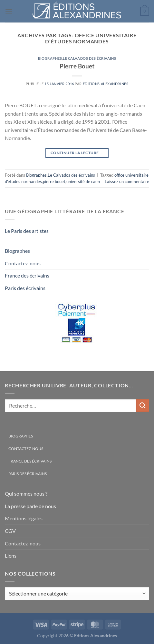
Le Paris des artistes (27, 231)
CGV (10, 531)
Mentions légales (24, 518)
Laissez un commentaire (127, 181)
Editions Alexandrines (106, 84)
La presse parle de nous (30, 506)
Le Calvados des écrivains (89, 58)
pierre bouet (54, 181)
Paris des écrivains (25, 288)
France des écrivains (27, 275)
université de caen (83, 181)
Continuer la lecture (77, 153)
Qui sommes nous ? (26, 494)
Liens (11, 556)
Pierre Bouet (77, 66)
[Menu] (9, 11)
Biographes (50, 58)
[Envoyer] (143, 406)
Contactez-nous (23, 263)
